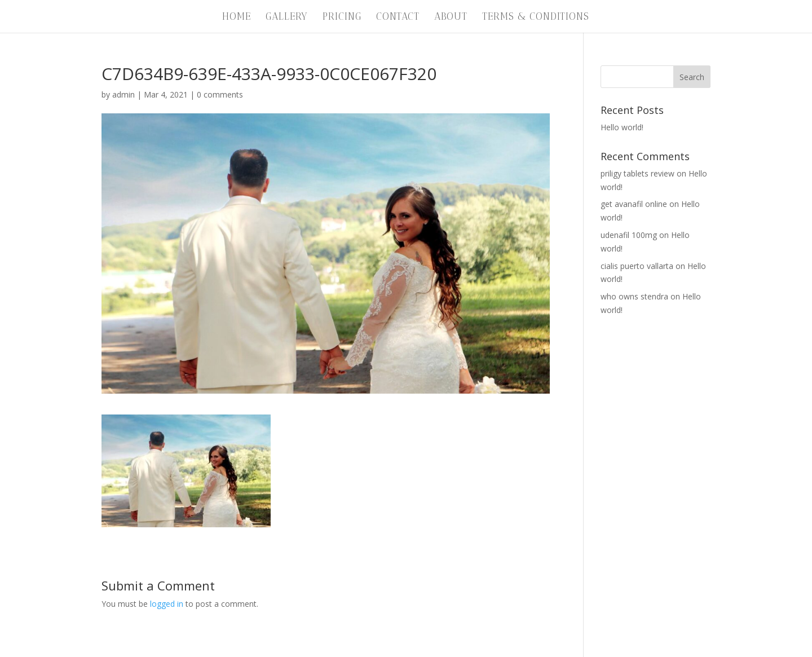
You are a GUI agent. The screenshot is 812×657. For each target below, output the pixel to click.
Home (237, 17)
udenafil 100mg (629, 235)
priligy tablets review (637, 173)
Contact (398, 17)
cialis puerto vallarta (637, 266)
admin (123, 94)
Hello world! (622, 127)
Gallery (287, 17)
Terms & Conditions (536, 17)
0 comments (220, 94)
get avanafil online (634, 204)
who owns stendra (634, 296)
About (451, 17)
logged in (167, 604)
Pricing (342, 17)
